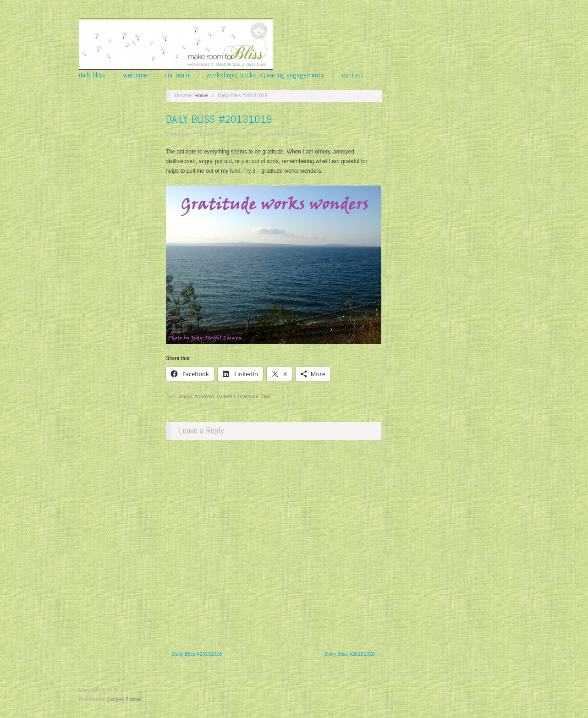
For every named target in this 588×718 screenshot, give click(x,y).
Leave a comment (265, 134)
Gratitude (248, 396)
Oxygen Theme (124, 699)
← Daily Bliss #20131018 (194, 654)
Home (201, 95)
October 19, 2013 (217, 134)
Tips (266, 396)
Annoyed (204, 396)
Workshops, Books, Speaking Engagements (265, 75)
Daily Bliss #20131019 (219, 119)
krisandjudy (179, 134)
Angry (185, 396)
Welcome (135, 75)
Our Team (177, 75)
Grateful (226, 396)
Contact (353, 75)
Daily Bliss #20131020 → (353, 654)
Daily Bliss (92, 75)
